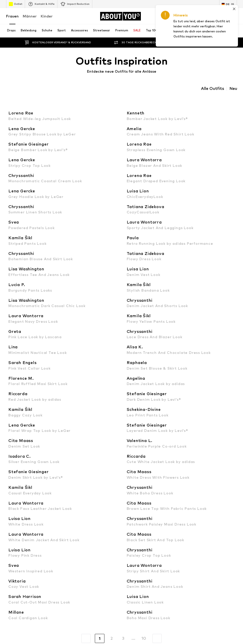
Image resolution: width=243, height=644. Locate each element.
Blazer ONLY (132, 335)
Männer (30, 16)
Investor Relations (81, 587)
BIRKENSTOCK (17, 437)
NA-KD (11, 415)
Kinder (47, 16)
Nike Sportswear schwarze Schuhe (32, 342)
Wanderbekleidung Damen (142, 313)
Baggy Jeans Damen (22, 320)
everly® (128, 393)
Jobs (56, 587)
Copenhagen (132, 407)
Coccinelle (14, 451)
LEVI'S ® (128, 415)
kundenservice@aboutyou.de (90, 256)
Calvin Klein (15, 429)
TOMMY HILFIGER (20, 444)
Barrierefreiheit (183, 587)
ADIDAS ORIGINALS (21, 422)
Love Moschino (133, 429)
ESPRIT (128, 444)
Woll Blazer (131, 327)
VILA (9, 400)
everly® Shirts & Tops (22, 349)
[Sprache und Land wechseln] (228, 4)
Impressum (155, 587)
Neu (233, 89)
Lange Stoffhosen (136, 305)
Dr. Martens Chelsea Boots (27, 313)
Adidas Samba (133, 357)
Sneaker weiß (132, 364)
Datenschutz (113, 587)
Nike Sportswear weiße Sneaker (31, 357)
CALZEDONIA (132, 422)
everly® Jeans (17, 371)
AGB (135, 587)
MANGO (128, 400)
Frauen (12, 16)
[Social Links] (11, 510)
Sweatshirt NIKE (19, 364)
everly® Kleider (134, 371)
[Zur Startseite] (120, 16)
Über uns (19, 587)
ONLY (10, 393)
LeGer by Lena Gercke (139, 459)
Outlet (16, 4)
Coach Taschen (134, 349)
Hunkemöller (16, 459)
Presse (39, 587)
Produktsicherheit (217, 587)
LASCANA (14, 407)
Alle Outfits (213, 89)
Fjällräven (129, 451)
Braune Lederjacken (137, 342)
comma (128, 437)
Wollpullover (131, 320)
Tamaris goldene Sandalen (27, 305)
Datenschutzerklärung (49, 251)
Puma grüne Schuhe (21, 327)
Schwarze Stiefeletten (24, 335)
